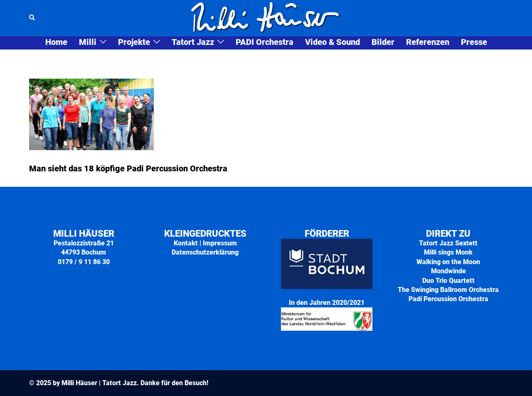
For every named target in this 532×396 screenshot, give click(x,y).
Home (56, 42)
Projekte (134, 42)
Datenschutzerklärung (205, 252)
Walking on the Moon (448, 262)
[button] (32, 18)
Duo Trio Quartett (448, 281)
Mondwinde (448, 271)
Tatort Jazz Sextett (448, 243)
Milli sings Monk (448, 252)
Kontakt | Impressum (205, 243)
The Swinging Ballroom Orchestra (448, 290)
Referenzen (428, 42)
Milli (88, 42)
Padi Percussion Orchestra (448, 299)
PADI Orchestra (265, 42)
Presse (474, 42)
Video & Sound (332, 42)
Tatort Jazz (193, 42)
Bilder (383, 42)
